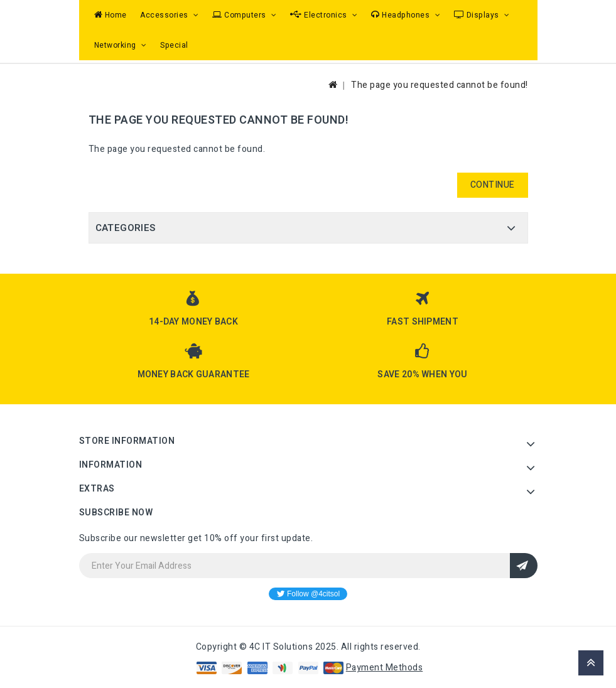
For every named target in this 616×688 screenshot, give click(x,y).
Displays (478, 15)
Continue (493, 185)
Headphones (402, 15)
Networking (116, 45)
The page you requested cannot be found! (440, 85)
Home (111, 15)
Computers (240, 15)
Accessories (165, 15)
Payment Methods (385, 668)
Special (174, 45)
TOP (591, 663)
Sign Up (524, 566)
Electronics (320, 15)
